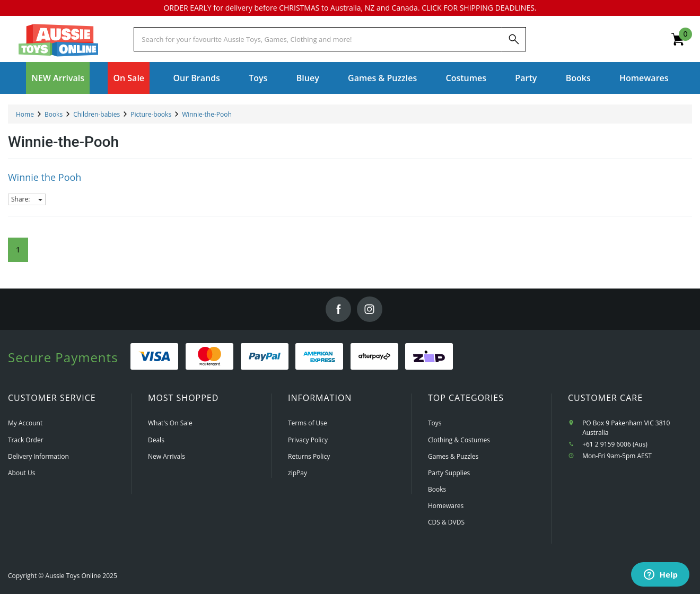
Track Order (26, 440)
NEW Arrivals (58, 78)
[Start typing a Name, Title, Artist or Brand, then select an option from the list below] (318, 39)
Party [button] (526, 78)
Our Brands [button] (196, 78)
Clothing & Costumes (459, 440)
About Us (21, 473)
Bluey (308, 78)
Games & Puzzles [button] (382, 78)
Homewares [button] (644, 78)
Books (578, 78)
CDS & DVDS (446, 522)
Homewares (446, 506)
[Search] (514, 39)
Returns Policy (309, 456)
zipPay (297, 473)
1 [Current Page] (18, 250)
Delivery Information (38, 456)
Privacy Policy (308, 440)
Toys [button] (258, 78)
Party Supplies (449, 473)
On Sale (129, 78)
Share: (27, 199)
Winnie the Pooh (45, 177)
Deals (156, 440)
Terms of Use (308, 423)
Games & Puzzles (453, 456)
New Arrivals (167, 456)
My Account (25, 423)
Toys (435, 423)
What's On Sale (170, 423)
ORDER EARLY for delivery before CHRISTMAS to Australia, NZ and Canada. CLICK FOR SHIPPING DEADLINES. (350, 8)
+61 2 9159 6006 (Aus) (615, 444)
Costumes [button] (466, 78)
